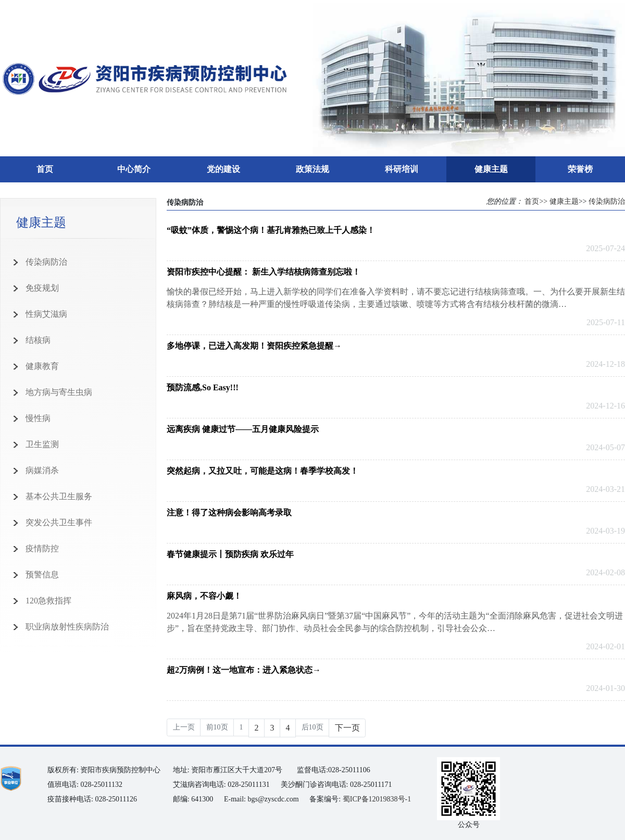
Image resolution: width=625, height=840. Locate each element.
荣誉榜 (580, 169)
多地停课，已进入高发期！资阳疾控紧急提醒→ (254, 346)
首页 (45, 169)
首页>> (536, 201)
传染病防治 (607, 201)
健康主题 (491, 169)
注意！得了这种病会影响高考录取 (229, 512)
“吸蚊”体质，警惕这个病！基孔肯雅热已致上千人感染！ (271, 230)
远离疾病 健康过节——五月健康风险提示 (243, 429)
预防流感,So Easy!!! (203, 387)
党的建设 (223, 169)
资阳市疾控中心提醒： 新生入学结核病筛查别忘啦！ (264, 272)
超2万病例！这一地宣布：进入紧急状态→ (244, 670)
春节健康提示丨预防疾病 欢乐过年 (230, 554)
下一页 (347, 728)
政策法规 (312, 169)
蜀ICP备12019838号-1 (377, 799)
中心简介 (134, 169)
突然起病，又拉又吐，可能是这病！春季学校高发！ (262, 471)
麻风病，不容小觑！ (204, 596)
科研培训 (402, 169)
